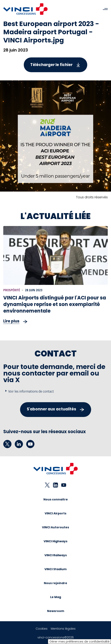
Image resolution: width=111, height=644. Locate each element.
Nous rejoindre (55, 583)
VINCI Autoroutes (55, 527)
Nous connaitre (56, 499)
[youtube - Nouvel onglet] (30, 444)
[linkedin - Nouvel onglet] (19, 444)
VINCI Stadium (55, 569)
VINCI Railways (56, 555)
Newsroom (56, 611)
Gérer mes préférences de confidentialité (79, 642)
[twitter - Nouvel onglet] (7, 444)
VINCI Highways (55, 541)
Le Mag (56, 597)
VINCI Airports (55, 513)
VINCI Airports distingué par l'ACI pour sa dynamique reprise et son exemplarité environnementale (55, 304)
